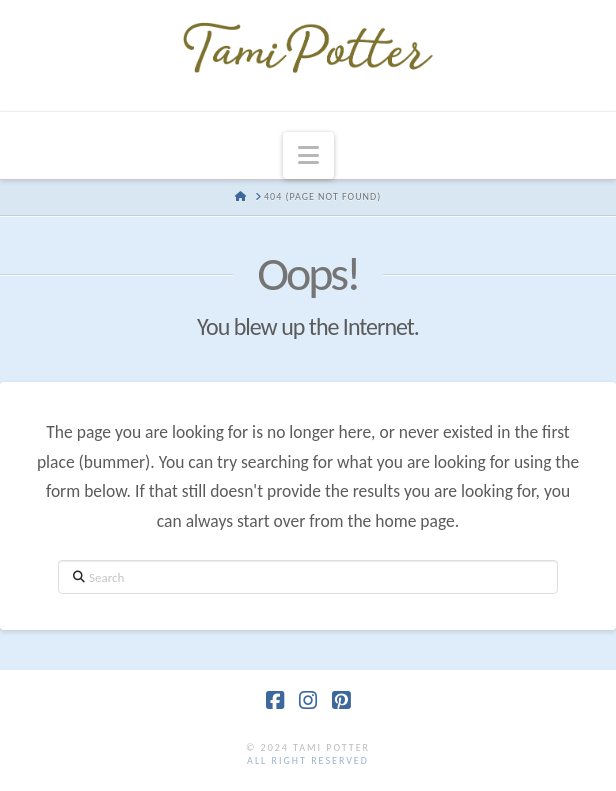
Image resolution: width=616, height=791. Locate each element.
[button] (308, 155)
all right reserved (308, 760)
